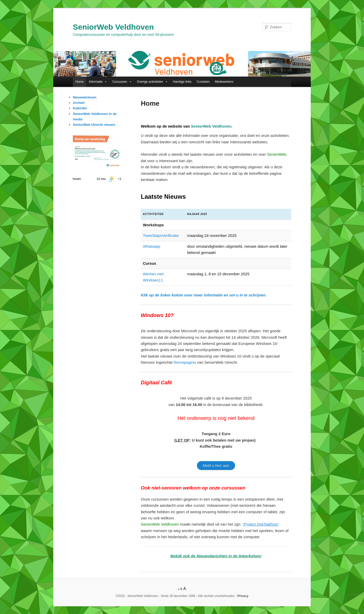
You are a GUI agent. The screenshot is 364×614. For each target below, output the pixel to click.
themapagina (185, 362)
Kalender (80, 108)
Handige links (182, 82)
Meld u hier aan (216, 465)
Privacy (243, 596)
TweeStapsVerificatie (161, 235)
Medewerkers (224, 82)
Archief (79, 103)
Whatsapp (152, 246)
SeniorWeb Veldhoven (113, 27)
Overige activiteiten (152, 82)
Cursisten (203, 82)
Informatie (98, 82)
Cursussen (122, 82)
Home (80, 82)
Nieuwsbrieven (85, 97)
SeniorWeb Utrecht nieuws (94, 125)
